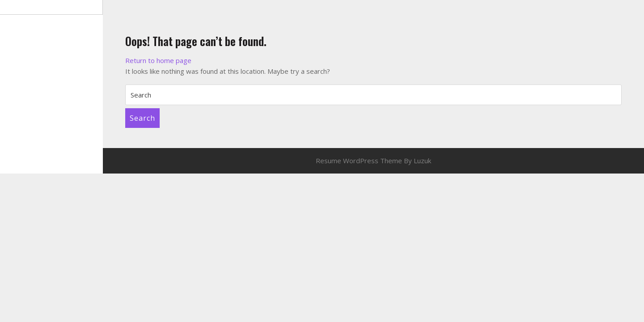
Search (142, 118)
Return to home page (158, 60)
